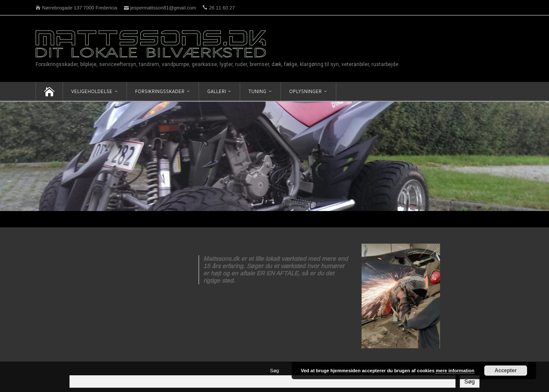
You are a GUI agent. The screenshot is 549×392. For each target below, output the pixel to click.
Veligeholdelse (92, 91)
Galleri (217, 91)
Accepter (505, 371)
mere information (455, 371)
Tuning (257, 91)
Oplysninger (305, 91)
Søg (275, 371)
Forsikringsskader (160, 91)
